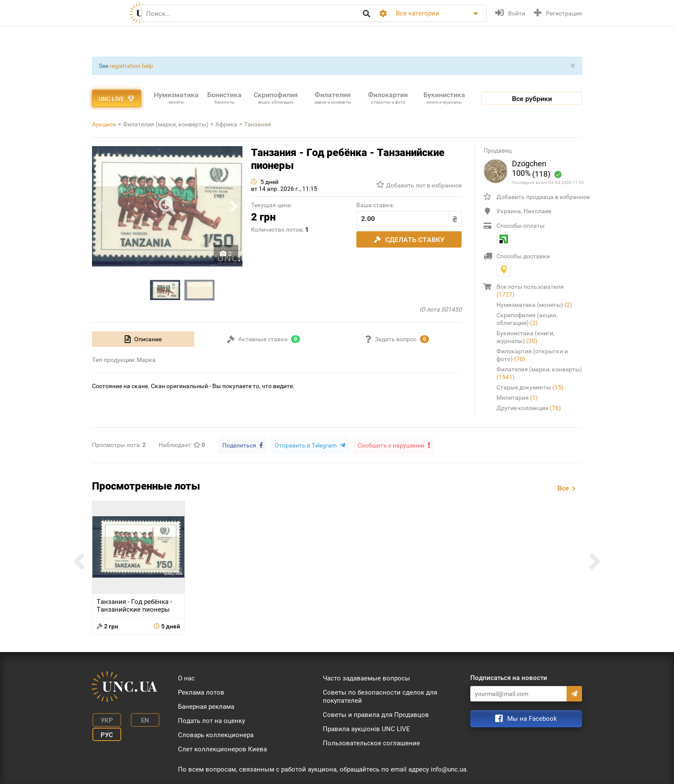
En (141, 720)
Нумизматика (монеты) (534, 305)
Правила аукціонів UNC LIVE (366, 729)
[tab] (143, 339)
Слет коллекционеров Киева (222, 749)
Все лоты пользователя (530, 291)
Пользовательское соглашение (371, 743)
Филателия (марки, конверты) (166, 124)
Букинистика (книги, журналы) (525, 337)
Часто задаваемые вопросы (366, 678)
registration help (131, 66)
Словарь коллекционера (216, 735)
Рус (105, 732)
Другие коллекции (529, 408)
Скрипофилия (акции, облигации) (527, 319)
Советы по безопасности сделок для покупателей (380, 696)
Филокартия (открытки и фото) (532, 355)
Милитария (517, 398)
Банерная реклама (206, 706)
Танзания (258, 124)
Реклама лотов (201, 692)
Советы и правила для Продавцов (376, 714)
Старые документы (530, 387)
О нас (186, 678)
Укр (105, 720)
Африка (226, 124)
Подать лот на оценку (211, 720)
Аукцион (104, 124)
